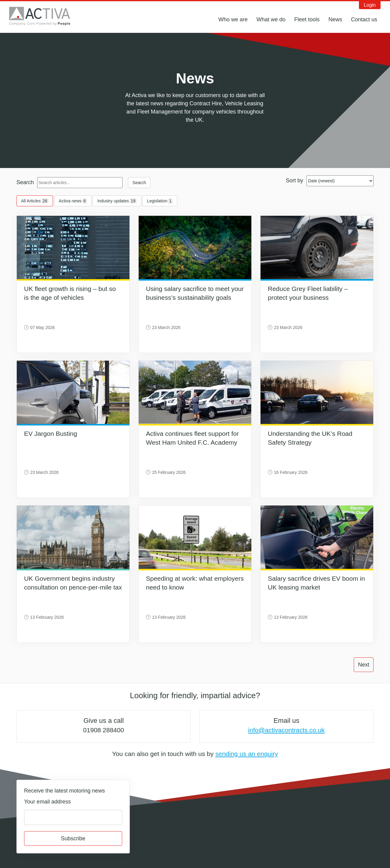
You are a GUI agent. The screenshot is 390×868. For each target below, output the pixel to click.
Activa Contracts (44, 16)
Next (364, 665)
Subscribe (73, 838)
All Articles (35, 201)
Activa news (73, 201)
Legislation (160, 201)
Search (25, 182)
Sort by (294, 180)
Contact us (364, 19)
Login (370, 5)
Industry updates (117, 201)
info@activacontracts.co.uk (286, 730)
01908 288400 (104, 730)
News (335, 19)
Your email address (47, 802)
